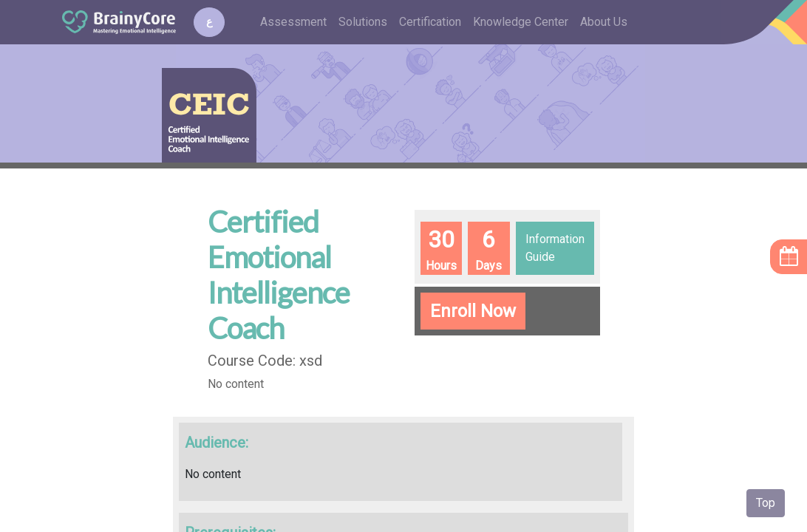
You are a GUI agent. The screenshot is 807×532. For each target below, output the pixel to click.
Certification (430, 22)
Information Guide (555, 248)
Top (766, 503)
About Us (604, 22)
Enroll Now (473, 311)
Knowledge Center (521, 22)
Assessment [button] (293, 22)
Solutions (363, 22)
